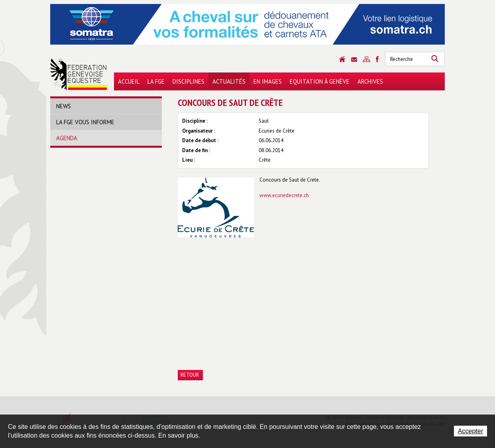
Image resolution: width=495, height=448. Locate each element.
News (64, 106)
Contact (354, 60)
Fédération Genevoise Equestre (79, 74)
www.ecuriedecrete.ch (284, 195)
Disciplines (189, 81)
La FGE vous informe (85, 122)
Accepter (470, 431)
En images (268, 81)
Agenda (67, 138)
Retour (190, 375)
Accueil (129, 81)
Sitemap (366, 59)
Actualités (229, 81)
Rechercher (435, 59)
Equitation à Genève (320, 81)
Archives (370, 81)
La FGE (156, 81)
